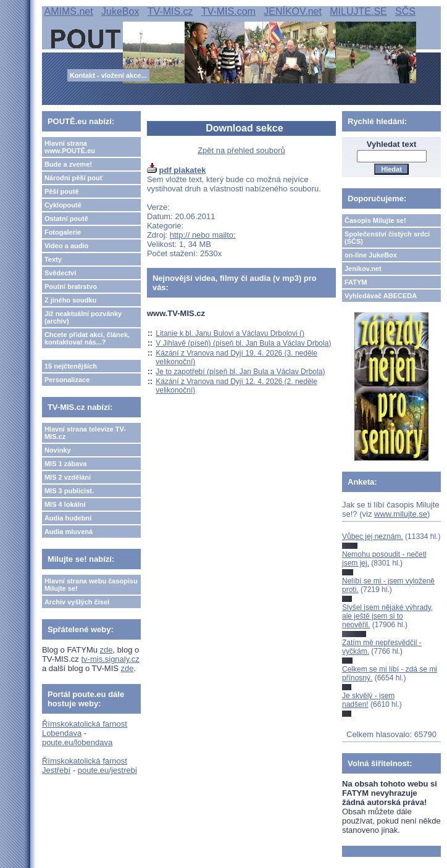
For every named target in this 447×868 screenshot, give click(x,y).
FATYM (356, 282)
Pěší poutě (62, 191)
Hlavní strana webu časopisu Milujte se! (91, 585)
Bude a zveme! (68, 164)
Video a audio (66, 246)
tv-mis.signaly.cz (110, 659)
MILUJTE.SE (358, 11)
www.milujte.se (401, 514)
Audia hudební (68, 518)
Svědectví (60, 273)
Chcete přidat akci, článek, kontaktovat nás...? (87, 338)
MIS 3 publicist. (69, 491)
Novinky (58, 450)
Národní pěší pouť (74, 178)
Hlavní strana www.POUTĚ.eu (70, 147)
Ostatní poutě (66, 219)
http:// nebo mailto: (203, 235)
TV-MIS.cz (170, 11)
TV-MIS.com (228, 11)
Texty (53, 259)
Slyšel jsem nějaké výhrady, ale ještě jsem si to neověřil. (387, 616)
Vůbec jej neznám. (373, 536)
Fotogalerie (63, 232)
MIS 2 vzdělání (68, 477)
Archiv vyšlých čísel (77, 602)
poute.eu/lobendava (77, 742)
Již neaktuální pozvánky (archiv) (83, 317)
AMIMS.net (69, 11)
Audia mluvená (69, 532)
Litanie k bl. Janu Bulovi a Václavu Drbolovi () (230, 333)
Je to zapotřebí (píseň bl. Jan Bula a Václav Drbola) (240, 372)
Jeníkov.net (363, 269)
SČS (405, 11)
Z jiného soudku (70, 300)
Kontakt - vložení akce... (108, 75)
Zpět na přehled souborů (241, 150)
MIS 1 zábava (65, 464)
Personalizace (67, 380)
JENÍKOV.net (293, 11)
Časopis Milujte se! (375, 220)
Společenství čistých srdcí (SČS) (387, 238)
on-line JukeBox (371, 255)
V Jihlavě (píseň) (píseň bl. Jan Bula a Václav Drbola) (243, 343)
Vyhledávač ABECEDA (381, 296)
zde (107, 650)
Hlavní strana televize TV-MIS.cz (85, 433)
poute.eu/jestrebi (107, 770)
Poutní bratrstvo (71, 286)
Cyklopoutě (63, 205)
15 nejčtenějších (71, 366)
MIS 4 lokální (65, 504)
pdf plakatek (183, 170)
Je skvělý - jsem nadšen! (368, 700)
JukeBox (120, 11)
